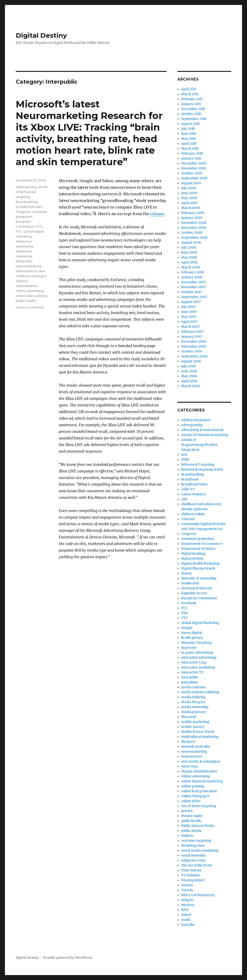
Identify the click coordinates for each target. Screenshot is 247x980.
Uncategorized (193, 880)
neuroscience (26, 271)
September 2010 (194, 119)
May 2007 (189, 317)
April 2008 (189, 262)
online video (25, 296)
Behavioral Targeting (198, 465)
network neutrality (196, 747)
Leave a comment (30, 307)
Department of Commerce (202, 544)
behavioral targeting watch (202, 469)
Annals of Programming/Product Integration (199, 445)
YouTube (188, 925)
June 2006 (189, 371)
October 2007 (192, 292)
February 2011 (192, 99)
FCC (39, 226)
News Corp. (190, 766)
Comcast (188, 519)
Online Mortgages (195, 796)
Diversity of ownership (199, 578)
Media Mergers (193, 702)
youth (186, 920)
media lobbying (193, 697)
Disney (187, 573)
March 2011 (190, 94)
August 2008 (191, 243)
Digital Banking (193, 554)
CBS (184, 499)
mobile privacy (193, 727)
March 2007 (190, 327)
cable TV (188, 489)
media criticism (193, 687)
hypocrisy (189, 648)
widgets (187, 900)
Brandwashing (27, 202)
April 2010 (189, 144)
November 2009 (194, 168)
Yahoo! (186, 915)
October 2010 (191, 114)
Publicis (187, 836)
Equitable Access (194, 593)
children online (193, 514)
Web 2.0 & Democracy (198, 895)
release (157, 214)
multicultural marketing (200, 737)
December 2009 (194, 163)
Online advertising (30, 291)
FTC (19, 231)
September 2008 (194, 238)
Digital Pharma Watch (198, 568)
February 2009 (193, 213)
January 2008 (192, 277)
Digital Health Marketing (201, 564)
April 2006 (189, 381)
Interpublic (24, 261)
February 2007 (193, 332)
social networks (193, 855)
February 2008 (193, 272)
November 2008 (194, 228)
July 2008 (188, 248)
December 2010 (193, 109)
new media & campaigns (201, 761)
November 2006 (194, 346)
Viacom (187, 890)
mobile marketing (195, 722)
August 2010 (190, 124)
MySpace (188, 742)
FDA (184, 613)
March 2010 (190, 149)
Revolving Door (193, 846)
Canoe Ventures (193, 494)
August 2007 (191, 302)
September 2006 (194, 356)
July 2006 (188, 366)
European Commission (199, 598)
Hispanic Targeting (197, 643)
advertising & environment (202, 430)
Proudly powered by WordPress (68, 958)
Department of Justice (198, 549)
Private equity (192, 816)
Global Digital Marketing (200, 623)
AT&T (185, 460)
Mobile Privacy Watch (198, 732)
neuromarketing (28, 266)
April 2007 (189, 322)
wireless (188, 905)
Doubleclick (190, 583)
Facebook (189, 603)
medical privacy (194, 712)
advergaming (26, 187)
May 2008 (189, 257)
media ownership (195, 707)
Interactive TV (192, 672)
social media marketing (200, 851)
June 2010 (189, 134)
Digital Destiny (41, 35)
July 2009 (188, 188)
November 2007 (193, 287)
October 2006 (192, 351)
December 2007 (194, 282)
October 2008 (192, 233)
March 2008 (190, 267)
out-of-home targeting (199, 806)
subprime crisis (193, 860)
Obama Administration (199, 771)
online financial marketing (202, 781)
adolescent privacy (196, 420)
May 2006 (189, 376)
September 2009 (194, 178)
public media (191, 831)
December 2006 (194, 342)
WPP (185, 910)
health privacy (192, 638)
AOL (184, 455)
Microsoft (189, 717)
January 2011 (191, 104)
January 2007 (192, 337)
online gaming (193, 786)
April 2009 (189, 203)
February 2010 (192, 154)
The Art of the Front (197, 865)
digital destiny (193, 559)
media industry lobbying (200, 692)
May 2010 (188, 139)
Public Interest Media (198, 826)
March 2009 (190, 208)
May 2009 (189, 198)
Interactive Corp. (194, 662)
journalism (190, 682)
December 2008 (194, 223)
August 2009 (191, 183)
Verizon (187, 885)
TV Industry (191, 875)
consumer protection (198, 539)
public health (26, 301)
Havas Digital (192, 633)
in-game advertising (197, 653)
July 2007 (188, 307)
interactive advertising (199, 658)
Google (187, 628)
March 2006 (190, 386)
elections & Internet (197, 588)
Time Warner (192, 870)
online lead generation (199, 791)
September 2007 (194, 297)
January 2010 (191, 158)
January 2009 (192, 218)
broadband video (29, 207)
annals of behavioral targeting (32, 192)
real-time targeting (196, 841)
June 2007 (189, 312)
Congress (23, 212)
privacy (42, 296)
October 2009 (192, 173)
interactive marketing (198, 667)
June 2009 (189, 193)
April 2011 (189, 89)
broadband (190, 479)
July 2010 (188, 129)
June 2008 (189, 252)
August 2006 (191, 361)
